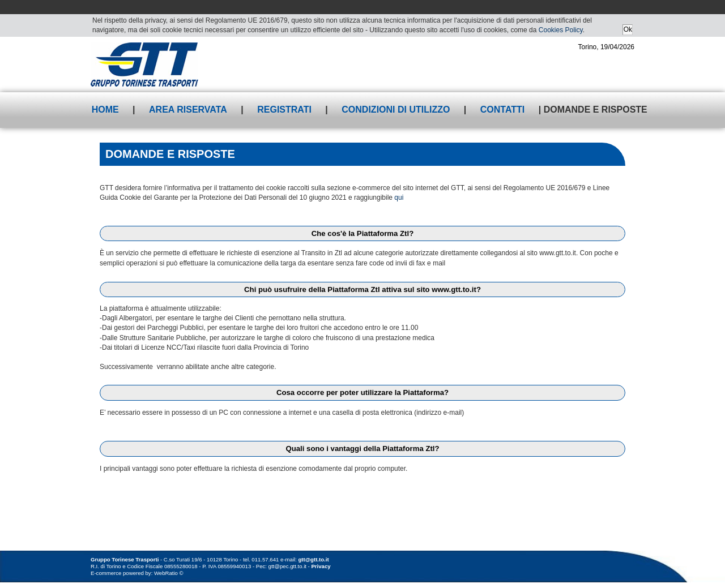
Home (105, 110)
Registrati (284, 110)
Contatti (503, 110)
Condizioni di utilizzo (396, 110)
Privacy (321, 566)
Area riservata (188, 110)
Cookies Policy (561, 30)
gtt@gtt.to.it (314, 559)
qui (399, 198)
